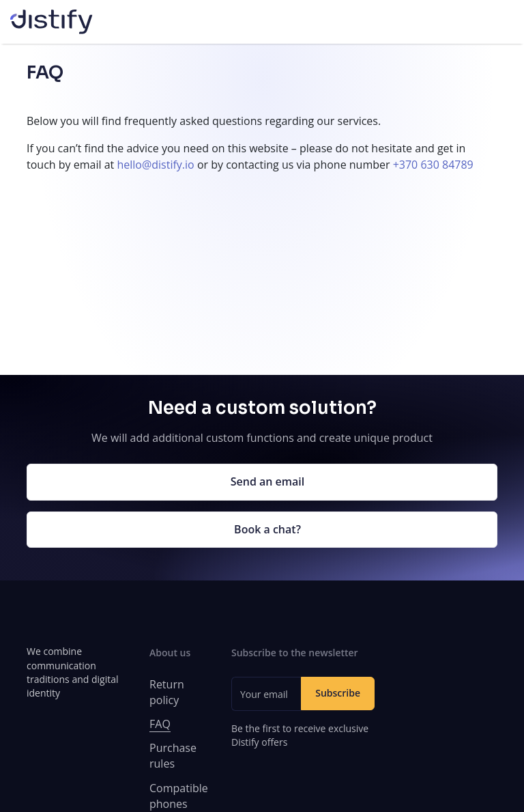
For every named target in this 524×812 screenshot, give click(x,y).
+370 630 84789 (433, 165)
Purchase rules (173, 756)
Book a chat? (267, 529)
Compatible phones (179, 796)
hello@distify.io (155, 165)
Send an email (268, 481)
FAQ (160, 724)
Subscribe (338, 693)
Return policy (167, 692)
